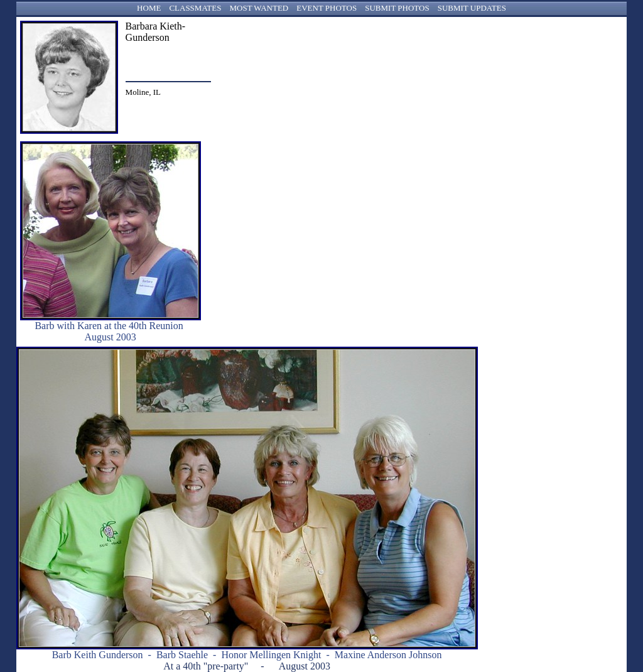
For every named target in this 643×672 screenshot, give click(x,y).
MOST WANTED (259, 8)
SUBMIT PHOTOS (397, 8)
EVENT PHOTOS (327, 8)
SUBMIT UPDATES (472, 8)
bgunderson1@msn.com (165, 59)
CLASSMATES (195, 8)
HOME (149, 8)
